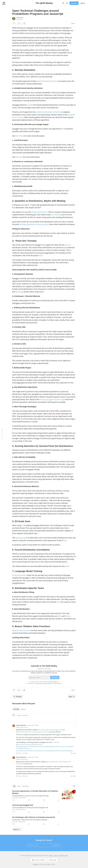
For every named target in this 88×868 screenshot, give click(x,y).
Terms (56, 856)
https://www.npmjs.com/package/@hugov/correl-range (33, 732)
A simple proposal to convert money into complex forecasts (30, 796)
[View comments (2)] (19, 23)
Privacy (51, 856)
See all (17, 829)
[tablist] (20, 709)
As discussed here (19, 575)
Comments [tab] (16, 709)
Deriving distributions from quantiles (34, 224)
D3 (23, 525)
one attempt (56, 215)
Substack (36, 864)
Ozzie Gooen (20, 18)
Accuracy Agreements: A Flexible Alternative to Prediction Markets (35, 792)
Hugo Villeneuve (21, 725)
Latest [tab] (19, 786)
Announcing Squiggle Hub (23, 805)
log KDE (30, 105)
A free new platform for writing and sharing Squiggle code (30, 807)
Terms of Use (53, 681)
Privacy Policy (57, 683)
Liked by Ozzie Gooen (22, 727)
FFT (63, 129)
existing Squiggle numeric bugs (52, 400)
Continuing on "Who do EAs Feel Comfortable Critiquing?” (30, 820)
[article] (44, 796)
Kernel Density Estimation (47, 81)
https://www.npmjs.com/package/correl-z (50, 730)
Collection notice (63, 856)
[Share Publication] (67, 3)
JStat (60, 616)
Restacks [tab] (23, 709)
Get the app (52, 860)
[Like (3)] (14, 800)
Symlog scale (21, 538)
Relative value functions (21, 630)
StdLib (68, 616)
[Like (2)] (14, 812)
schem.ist (57, 742)
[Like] (14, 23)
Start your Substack (38, 860)
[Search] (63, 3)
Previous (18, 697)
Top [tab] (14, 786)
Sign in (83, 3)
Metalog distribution (39, 212)
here (41, 255)
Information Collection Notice (43, 683)
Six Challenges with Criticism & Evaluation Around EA (34, 817)
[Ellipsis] (75, 725)
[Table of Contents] (2, 434)
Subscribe (74, 3)
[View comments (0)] (29, 812)
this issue (19, 157)
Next (72, 697)
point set (68, 245)
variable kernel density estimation (48, 112)
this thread (20, 136)
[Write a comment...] (46, 718)
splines (19, 292)
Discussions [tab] (25, 786)
